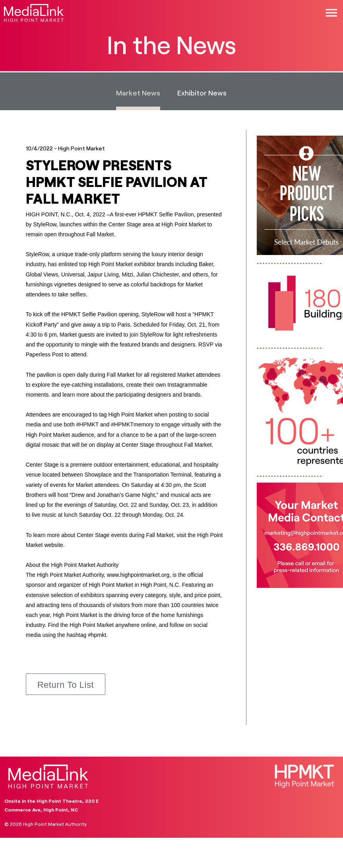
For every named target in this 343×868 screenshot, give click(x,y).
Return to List (66, 685)
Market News (138, 93)
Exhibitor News (202, 93)
